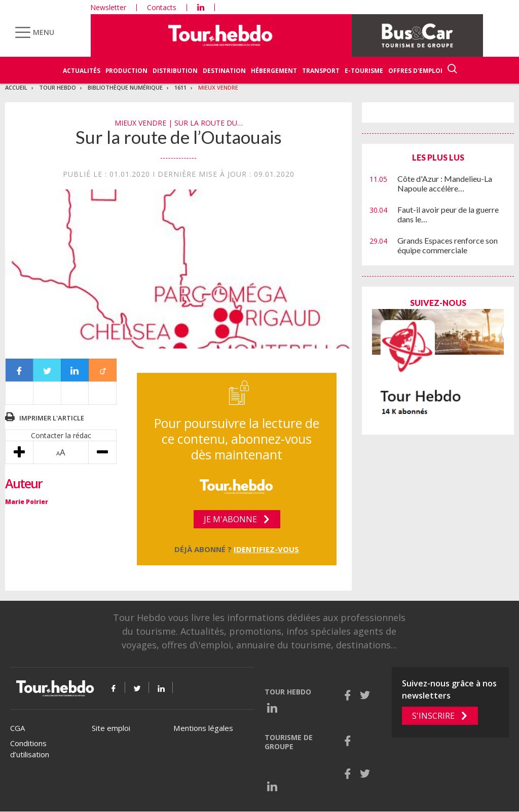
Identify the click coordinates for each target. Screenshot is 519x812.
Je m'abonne (230, 519)
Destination (224, 71)
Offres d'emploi (415, 71)
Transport (321, 71)
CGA (17, 728)
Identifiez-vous (266, 549)
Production (126, 71)
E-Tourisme (364, 71)
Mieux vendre (218, 87)
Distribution (175, 71)
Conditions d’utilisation (30, 749)
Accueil (16, 87)
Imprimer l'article (52, 418)
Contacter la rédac (61, 435)
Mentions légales (203, 728)
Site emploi (111, 728)
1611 (180, 87)
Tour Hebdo (58, 87)
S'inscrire (433, 716)
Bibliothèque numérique (125, 87)
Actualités (82, 71)
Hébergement (274, 71)
